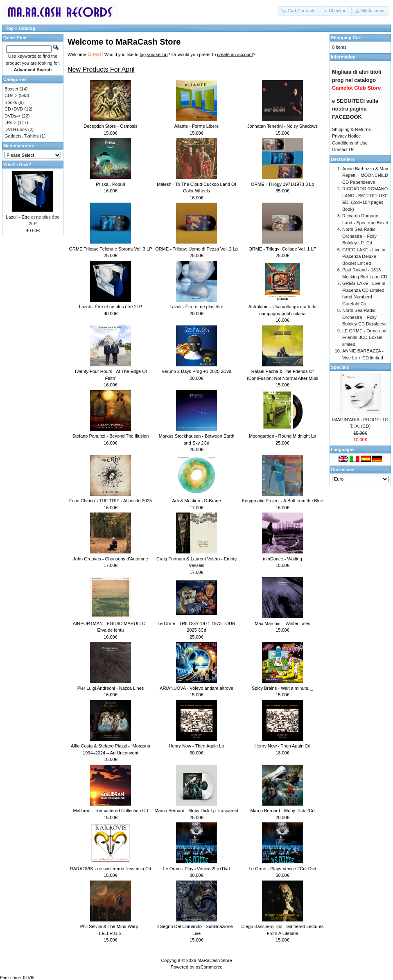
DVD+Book (16, 129)
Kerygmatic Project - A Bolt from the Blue (283, 501)
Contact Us (343, 149)
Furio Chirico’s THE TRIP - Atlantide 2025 (111, 501)
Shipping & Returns (351, 129)
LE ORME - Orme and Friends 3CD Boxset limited (364, 338)
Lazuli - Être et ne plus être (196, 307)
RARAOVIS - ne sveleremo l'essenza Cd (111, 869)
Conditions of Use (350, 143)
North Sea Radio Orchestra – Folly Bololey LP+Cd (359, 236)
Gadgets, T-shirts (22, 136)
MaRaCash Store (215, 960)
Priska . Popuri (111, 184)
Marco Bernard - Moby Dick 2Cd (282, 811)
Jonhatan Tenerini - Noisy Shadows (282, 126)
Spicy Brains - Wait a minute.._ (282, 688)
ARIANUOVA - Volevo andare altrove (196, 688)
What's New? (17, 165)
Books (11, 102)
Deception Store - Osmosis (110, 126)
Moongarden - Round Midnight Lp (282, 436)
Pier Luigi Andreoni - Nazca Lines (111, 688)
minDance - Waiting (282, 559)
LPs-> (10, 122)
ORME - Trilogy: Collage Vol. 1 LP (282, 249)
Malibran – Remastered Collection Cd (111, 811)
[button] (299, 11)
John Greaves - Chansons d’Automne (110, 559)
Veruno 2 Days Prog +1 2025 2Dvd (196, 371)
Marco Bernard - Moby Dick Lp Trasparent (197, 811)
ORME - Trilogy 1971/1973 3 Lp (283, 184)
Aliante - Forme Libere (197, 126)
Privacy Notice (346, 136)
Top (10, 28)
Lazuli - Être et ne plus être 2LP (111, 307)
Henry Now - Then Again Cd (283, 746)
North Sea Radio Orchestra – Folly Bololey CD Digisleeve (365, 317)
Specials (340, 367)
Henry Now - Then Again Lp (197, 746)
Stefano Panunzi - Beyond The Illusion (111, 436)
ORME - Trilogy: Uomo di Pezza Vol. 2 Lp (196, 249)
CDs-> (11, 95)
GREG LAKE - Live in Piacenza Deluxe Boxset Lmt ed (364, 256)
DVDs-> (12, 116)
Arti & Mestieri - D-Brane (196, 501)
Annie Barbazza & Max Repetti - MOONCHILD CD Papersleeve (365, 175)
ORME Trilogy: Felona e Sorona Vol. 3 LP (111, 249)
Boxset (11, 89)
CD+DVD (14, 109)
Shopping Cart (346, 38)
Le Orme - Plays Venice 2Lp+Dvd (197, 869)
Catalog (27, 28)
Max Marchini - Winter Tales (282, 623)
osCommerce (209, 967)
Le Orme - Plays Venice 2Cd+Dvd (283, 869)
